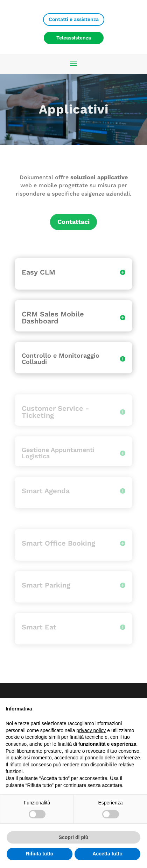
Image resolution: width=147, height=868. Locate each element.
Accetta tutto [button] (107, 854)
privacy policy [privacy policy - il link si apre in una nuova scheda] (91, 730)
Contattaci (73, 222)
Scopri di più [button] (74, 837)
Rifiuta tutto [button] (40, 854)
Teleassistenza (74, 38)
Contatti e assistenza (74, 19)
